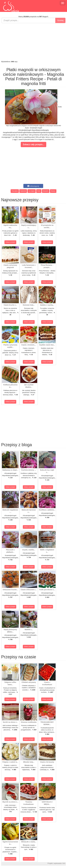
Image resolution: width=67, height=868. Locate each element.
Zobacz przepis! (10, 242)
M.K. (64, 863)
